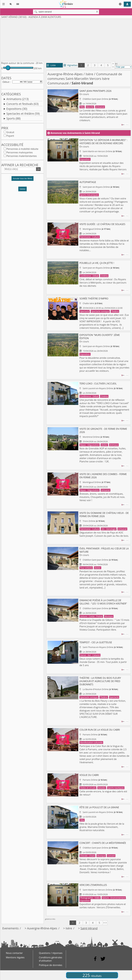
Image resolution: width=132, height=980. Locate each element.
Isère (89, 74)
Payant (10, 136)
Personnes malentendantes (22, 157)
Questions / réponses (51, 953)
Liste (51, 65)
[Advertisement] (60, 39)
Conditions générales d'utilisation (51, 959)
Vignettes (71, 65)
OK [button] (38, 170)
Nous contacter (14, 953)
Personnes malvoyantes (20, 153)
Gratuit (10, 133)
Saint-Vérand (89, 928)
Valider (23, 190)
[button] (22, 180)
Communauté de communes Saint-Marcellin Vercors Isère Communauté (85, 79)
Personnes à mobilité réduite (22, 149)
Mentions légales (15, 957)
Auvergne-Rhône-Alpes (65, 74)
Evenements (11, 928)
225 (92, 975)
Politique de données (51, 965)
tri (116, 64)
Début (6, 82)
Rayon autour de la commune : (18, 63)
